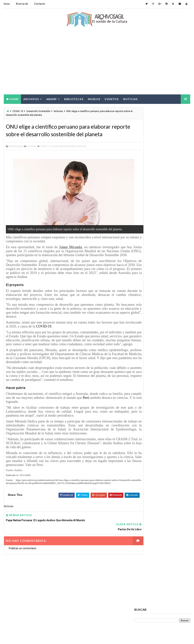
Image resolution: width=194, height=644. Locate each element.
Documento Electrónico (150, 437)
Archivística (143, 397)
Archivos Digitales (147, 378)
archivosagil (146, 191)
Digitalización (144, 430)
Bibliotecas (74, 99)
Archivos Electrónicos (150, 384)
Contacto (40, 4)
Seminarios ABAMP (147, 470)
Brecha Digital (144, 404)
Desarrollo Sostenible (38, 111)
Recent (144, 249)
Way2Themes (36, 637)
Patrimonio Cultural (148, 457)
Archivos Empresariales (150, 391)
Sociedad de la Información (152, 477)
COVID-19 (18, 111)
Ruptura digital (145, 464)
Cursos (169, 417)
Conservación (144, 417)
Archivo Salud (145, 371)
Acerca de (22, 4)
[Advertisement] (97, 64)
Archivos (31, 99)
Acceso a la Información (150, 364)
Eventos (112, 99)
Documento (171, 430)
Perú (98, 415)
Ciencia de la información (151, 411)
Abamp (52, 99)
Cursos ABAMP (145, 424)
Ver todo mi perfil (145, 196)
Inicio (7, 4)
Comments (181, 249)
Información (164, 444)
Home (14, 99)
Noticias (130, 99)
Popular (162, 249)
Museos (94, 99)
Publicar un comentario (23, 564)
